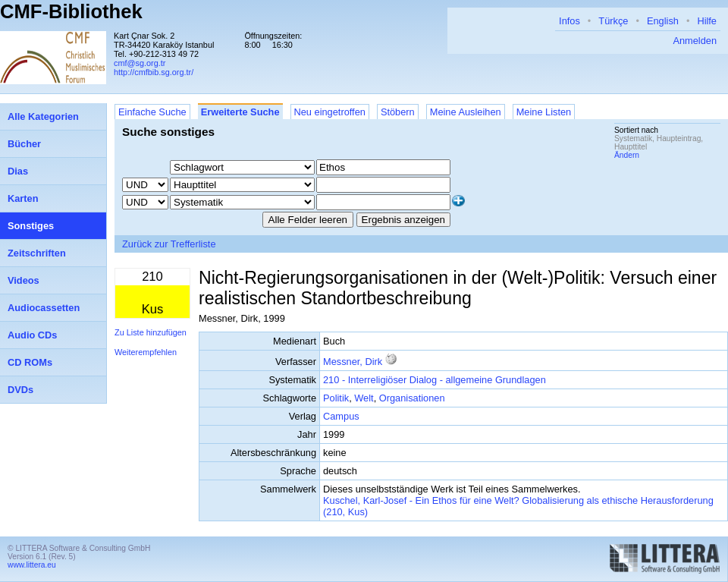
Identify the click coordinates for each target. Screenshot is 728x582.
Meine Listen (544, 112)
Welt (364, 398)
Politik (336, 398)
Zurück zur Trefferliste (169, 244)
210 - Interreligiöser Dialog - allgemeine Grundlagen (435, 380)
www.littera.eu (32, 565)
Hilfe (707, 21)
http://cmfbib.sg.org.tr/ (154, 72)
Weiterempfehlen (146, 352)
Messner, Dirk (353, 362)
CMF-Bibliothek (71, 11)
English (663, 21)
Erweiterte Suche (240, 112)
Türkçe (613, 21)
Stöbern (398, 112)
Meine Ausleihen (466, 112)
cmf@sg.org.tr (140, 63)
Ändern (627, 155)
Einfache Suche (152, 112)
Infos (570, 21)
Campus (341, 416)
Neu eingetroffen (330, 112)
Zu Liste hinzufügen (151, 332)
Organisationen (412, 398)
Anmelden (695, 41)
